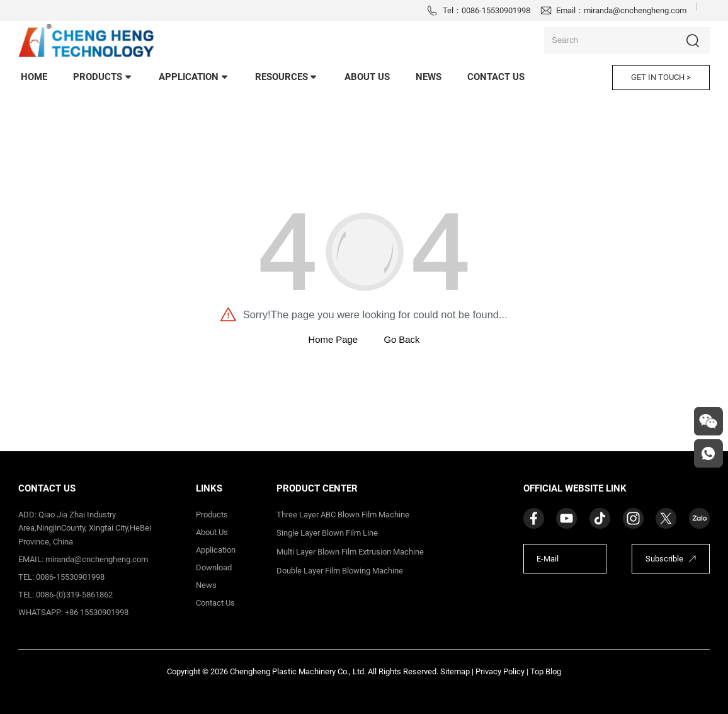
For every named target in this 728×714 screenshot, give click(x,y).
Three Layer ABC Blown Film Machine (343, 515)
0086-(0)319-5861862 (74, 595)
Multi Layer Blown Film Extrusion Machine (350, 552)
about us (212, 532)
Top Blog (546, 671)
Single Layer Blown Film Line (327, 533)
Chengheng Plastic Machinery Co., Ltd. (298, 671)
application (194, 77)
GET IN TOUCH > (661, 77)
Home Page (333, 340)
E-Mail (548, 559)
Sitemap (455, 671)
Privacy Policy (500, 671)
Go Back (401, 340)
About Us (367, 77)
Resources (287, 77)
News (206, 585)
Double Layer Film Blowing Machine (340, 571)
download (214, 567)
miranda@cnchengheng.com (635, 10)
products (103, 77)
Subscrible (664, 559)
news (429, 77)
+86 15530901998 (97, 612)
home (34, 77)
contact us (496, 77)
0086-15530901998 (496, 10)
